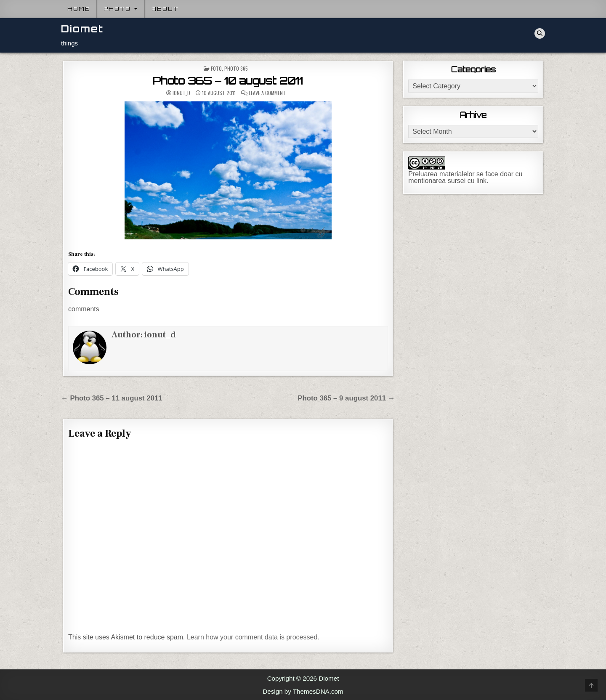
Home (79, 9)
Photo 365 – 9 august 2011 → (346, 398)
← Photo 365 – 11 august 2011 (112, 398)
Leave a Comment (267, 93)
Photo (117, 9)
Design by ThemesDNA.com (303, 691)
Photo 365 (236, 68)
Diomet (82, 29)
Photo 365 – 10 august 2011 (228, 81)
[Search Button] (540, 33)
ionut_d (181, 93)
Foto (216, 68)
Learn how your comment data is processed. (253, 637)
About (165, 9)
